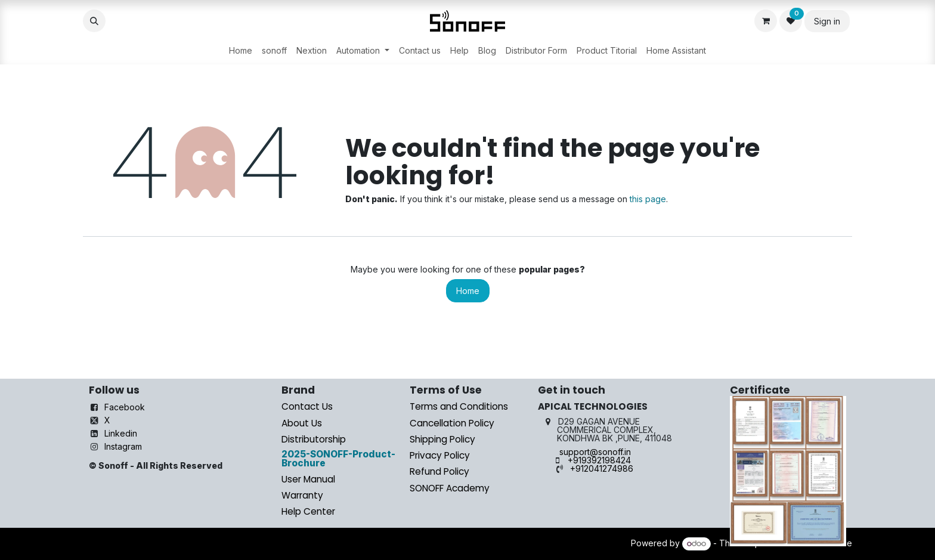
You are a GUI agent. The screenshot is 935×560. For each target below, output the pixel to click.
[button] (94, 21)
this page (648, 199)
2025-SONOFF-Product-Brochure (338, 459)
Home (468, 291)
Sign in (827, 21)
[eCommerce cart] (766, 21)
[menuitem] (241, 51)
